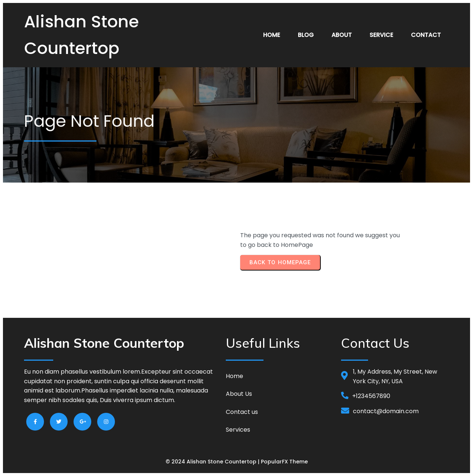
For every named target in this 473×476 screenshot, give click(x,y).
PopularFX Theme (284, 462)
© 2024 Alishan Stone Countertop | (213, 462)
